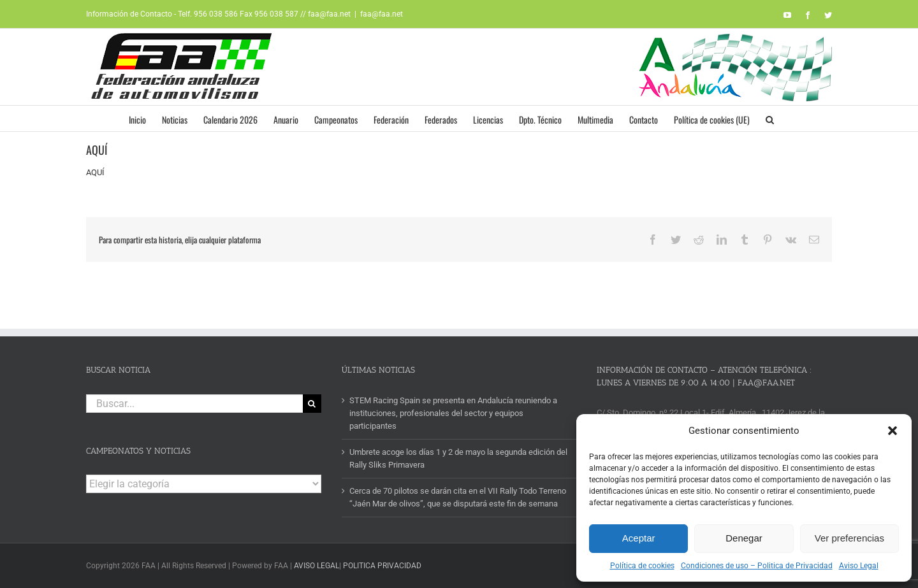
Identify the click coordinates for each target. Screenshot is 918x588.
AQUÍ (95, 172)
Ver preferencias (849, 538)
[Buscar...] (194, 404)
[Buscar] (312, 404)
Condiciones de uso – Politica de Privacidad (757, 566)
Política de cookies (642, 566)
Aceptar (639, 538)
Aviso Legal (859, 566)
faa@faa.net (382, 14)
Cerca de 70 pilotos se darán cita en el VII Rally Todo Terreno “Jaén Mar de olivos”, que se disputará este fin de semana (458, 497)
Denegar (744, 538)
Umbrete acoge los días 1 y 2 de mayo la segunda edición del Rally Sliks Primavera (458, 458)
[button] (892, 431)
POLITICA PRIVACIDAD (382, 566)
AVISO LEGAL (317, 566)
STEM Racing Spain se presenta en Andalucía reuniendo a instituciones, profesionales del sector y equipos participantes (453, 413)
